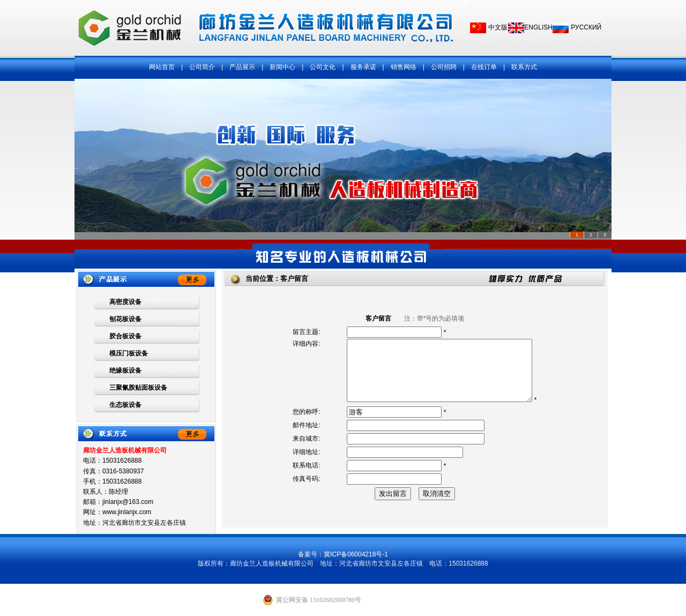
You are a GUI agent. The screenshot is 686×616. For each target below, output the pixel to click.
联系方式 (524, 67)
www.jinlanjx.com (127, 512)
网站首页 (162, 67)
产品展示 (242, 67)
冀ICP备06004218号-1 (356, 554)
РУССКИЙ (586, 27)
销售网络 (404, 67)
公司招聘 (444, 67)
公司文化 (323, 67)
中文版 (498, 27)
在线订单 (484, 67)
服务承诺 (363, 67)
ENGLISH (538, 27)
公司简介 (202, 67)
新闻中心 (282, 67)
